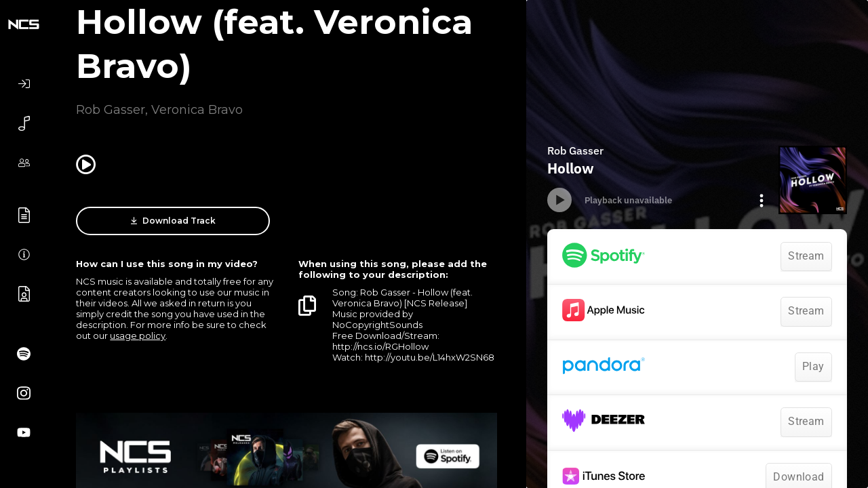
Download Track (173, 221)
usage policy (138, 335)
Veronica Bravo (197, 110)
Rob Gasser (111, 110)
